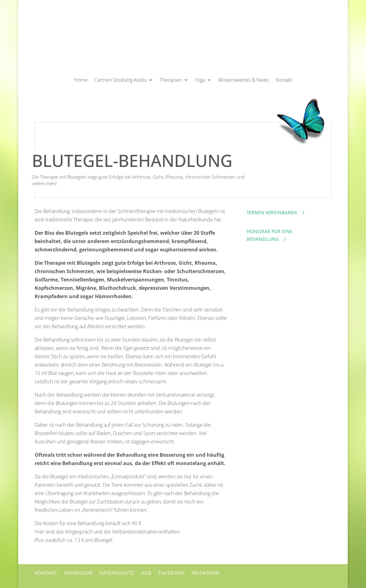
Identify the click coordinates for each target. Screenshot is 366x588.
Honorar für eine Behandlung (269, 235)
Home (81, 80)
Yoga (200, 80)
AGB (146, 573)
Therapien (171, 80)
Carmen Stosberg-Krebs (121, 80)
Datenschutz (117, 573)
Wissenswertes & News (243, 80)
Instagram (206, 573)
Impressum (78, 573)
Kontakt (284, 80)
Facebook (172, 573)
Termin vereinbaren (272, 212)
